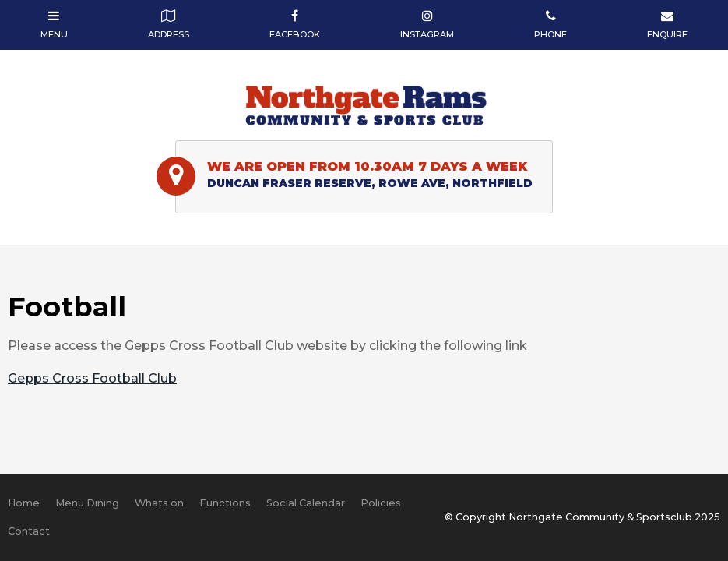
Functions (225, 503)
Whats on (159, 503)
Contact (29, 531)
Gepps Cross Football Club (92, 378)
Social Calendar (306, 503)
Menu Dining (87, 503)
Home (24, 503)
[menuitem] (24, 503)
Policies (381, 503)
